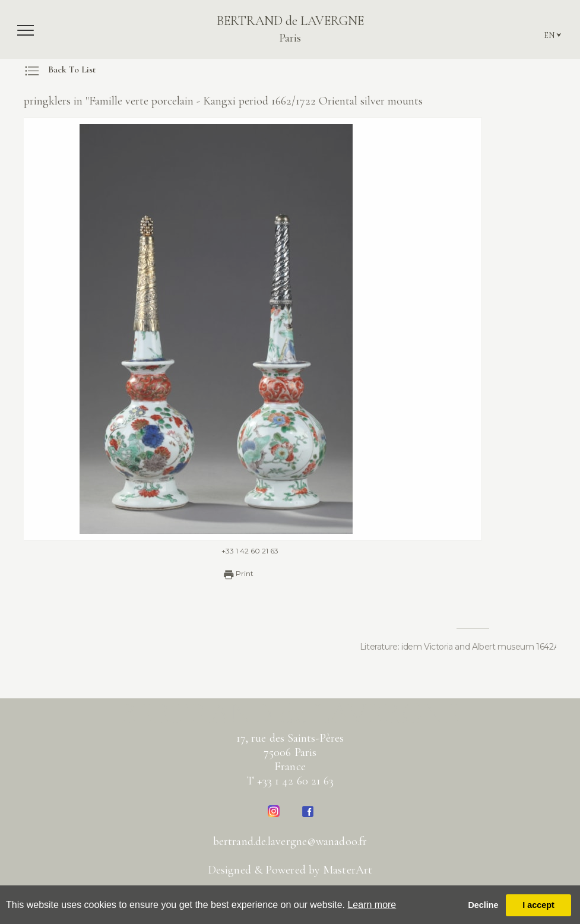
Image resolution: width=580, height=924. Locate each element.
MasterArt (348, 870)
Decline (483, 905)
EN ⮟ (553, 35)
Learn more (372, 905)
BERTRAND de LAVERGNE (290, 29)
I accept (538, 905)
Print (217, 574)
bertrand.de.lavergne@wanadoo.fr (290, 841)
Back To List (60, 69)
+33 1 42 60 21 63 (230, 551)
